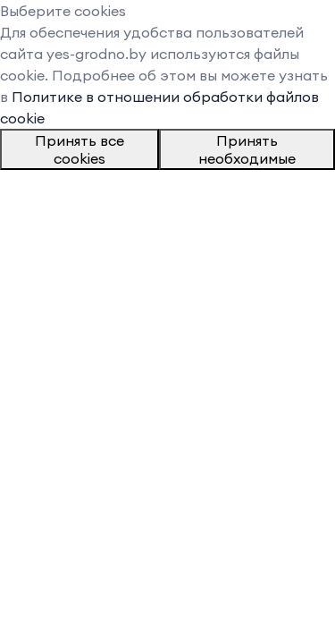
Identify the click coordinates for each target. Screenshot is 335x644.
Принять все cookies (80, 149)
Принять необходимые (247, 149)
